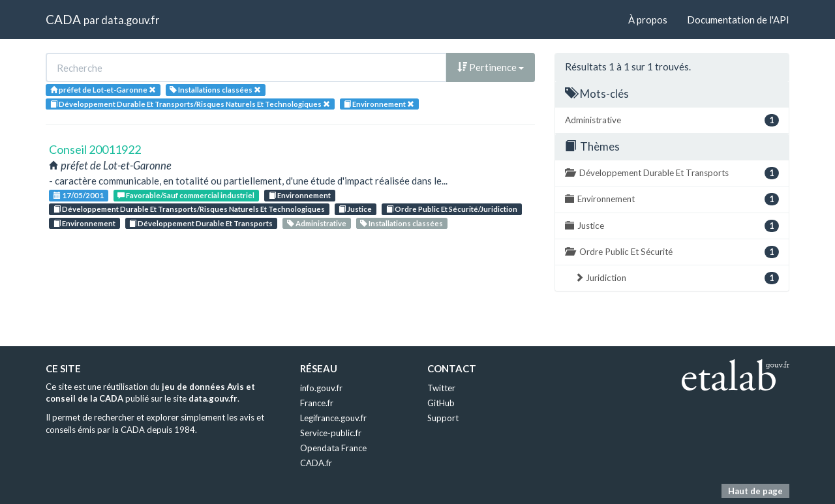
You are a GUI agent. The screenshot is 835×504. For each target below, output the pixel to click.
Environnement (300, 195)
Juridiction (677, 278)
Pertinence (491, 67)
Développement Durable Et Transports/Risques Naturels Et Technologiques (189, 209)
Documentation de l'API (738, 20)
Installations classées (402, 223)
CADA (63, 19)
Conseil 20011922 (95, 149)
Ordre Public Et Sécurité (672, 252)
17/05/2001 (79, 195)
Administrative (317, 223)
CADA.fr (316, 463)
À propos (648, 20)
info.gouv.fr (321, 388)
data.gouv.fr (130, 20)
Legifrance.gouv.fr (333, 418)
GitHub (441, 403)
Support (443, 418)
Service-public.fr (331, 433)
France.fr (317, 403)
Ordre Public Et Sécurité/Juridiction (452, 209)
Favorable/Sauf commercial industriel (186, 195)
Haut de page (755, 491)
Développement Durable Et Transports (201, 223)
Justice (355, 209)
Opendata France (333, 448)
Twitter (441, 388)
